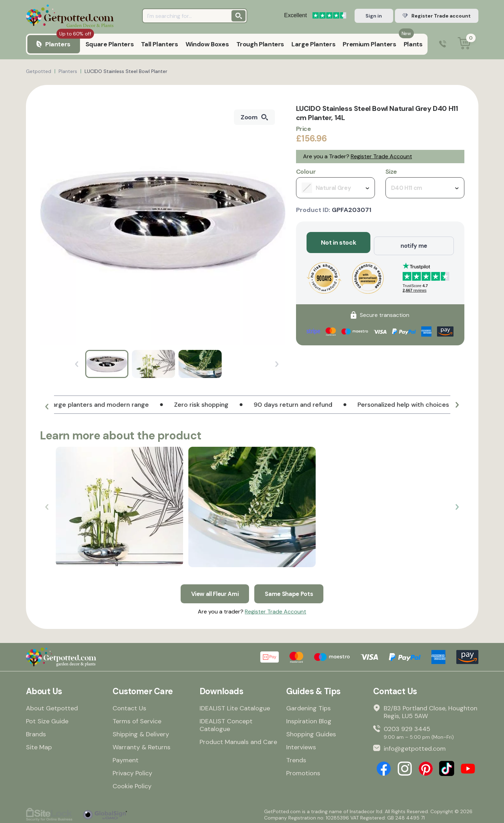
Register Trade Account (381, 156)
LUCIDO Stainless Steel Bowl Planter (126, 71)
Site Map (39, 745)
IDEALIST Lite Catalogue (235, 706)
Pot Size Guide (47, 719)
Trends (296, 758)
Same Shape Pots (291, 590)
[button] (47, 407)
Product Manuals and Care (238, 740)
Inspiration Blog (309, 719)
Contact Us (129, 706)
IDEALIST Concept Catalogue (226, 723)
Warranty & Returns (142, 745)
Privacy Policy (132, 771)
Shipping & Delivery (141, 732)
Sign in (374, 16)
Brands (36, 732)
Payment (126, 758)
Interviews (301, 745)
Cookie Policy (132, 784)
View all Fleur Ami (213, 590)
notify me (414, 243)
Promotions (303, 771)
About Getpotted (52, 706)
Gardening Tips (308, 706)
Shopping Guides (311, 732)
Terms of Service (137, 719)
